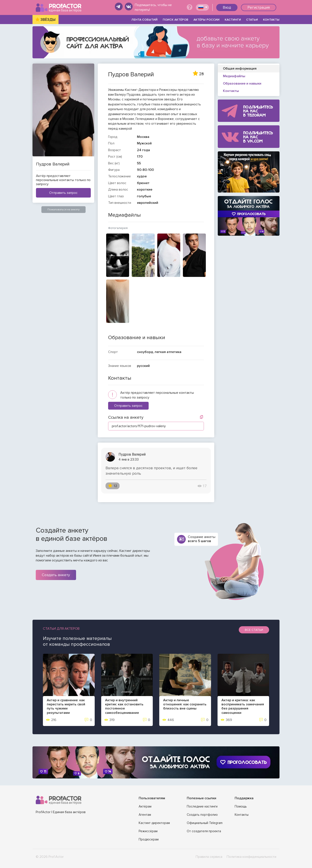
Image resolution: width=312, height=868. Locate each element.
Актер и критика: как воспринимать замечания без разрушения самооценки (243, 707)
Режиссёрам (148, 831)
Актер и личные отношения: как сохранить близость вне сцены (185, 704)
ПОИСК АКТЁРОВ (175, 20)
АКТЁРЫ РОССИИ (206, 20)
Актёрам (145, 806)
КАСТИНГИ (233, 20)
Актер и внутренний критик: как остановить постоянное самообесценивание (124, 707)
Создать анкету (56, 575)
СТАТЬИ (252, 20)
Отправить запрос (63, 193)
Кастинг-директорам (154, 823)
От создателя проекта (204, 831)
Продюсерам (149, 839)
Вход (227, 7)
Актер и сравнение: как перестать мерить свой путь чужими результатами (66, 707)
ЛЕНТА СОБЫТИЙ (145, 20)
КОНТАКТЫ (271, 20)
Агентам (145, 815)
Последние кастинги (202, 806)
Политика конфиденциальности (251, 857)
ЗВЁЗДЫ (48, 20)
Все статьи (254, 630)
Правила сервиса (209, 857)
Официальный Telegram (205, 823)
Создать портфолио (202, 815)
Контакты (242, 815)
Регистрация (259, 7)
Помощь (241, 806)
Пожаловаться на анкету (63, 209)
